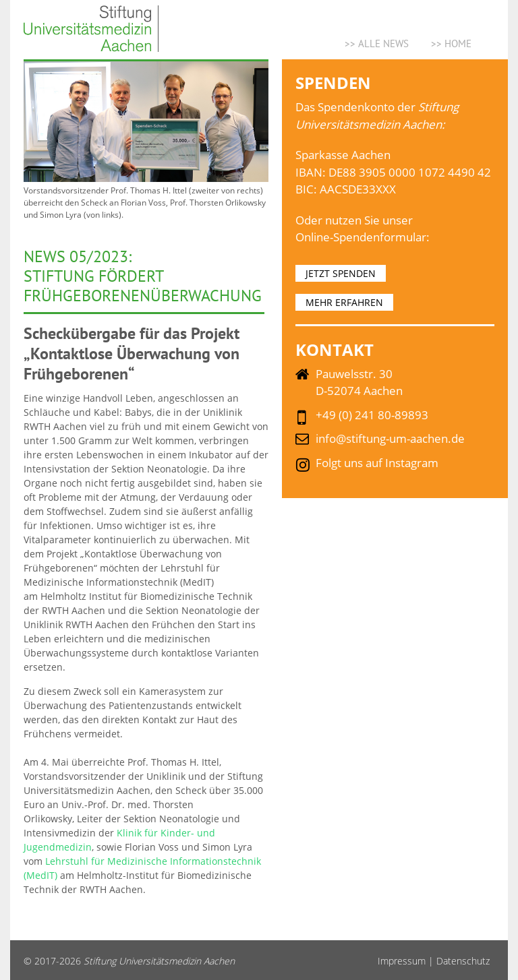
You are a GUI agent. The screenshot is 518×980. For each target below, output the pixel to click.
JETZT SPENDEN (341, 273)
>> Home (451, 43)
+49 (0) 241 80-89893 (372, 415)
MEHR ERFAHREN (344, 302)
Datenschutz (463, 961)
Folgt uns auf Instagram (377, 463)
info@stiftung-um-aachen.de (390, 438)
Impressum (402, 961)
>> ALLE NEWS (377, 43)
